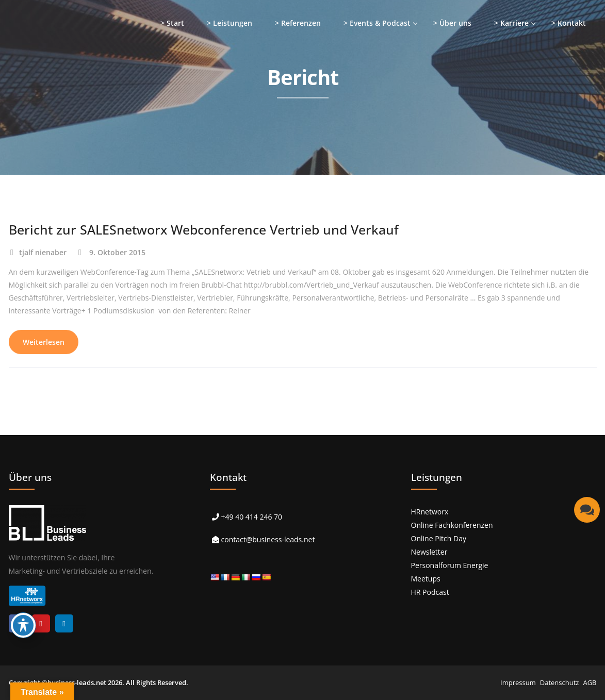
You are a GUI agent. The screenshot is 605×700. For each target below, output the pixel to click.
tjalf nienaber (43, 252)
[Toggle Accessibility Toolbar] (23, 625)
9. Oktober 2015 (117, 252)
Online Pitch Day (439, 538)
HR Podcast (430, 592)
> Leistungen (230, 23)
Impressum (518, 682)
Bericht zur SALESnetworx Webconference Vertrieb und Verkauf (204, 229)
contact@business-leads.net (268, 539)
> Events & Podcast (377, 23)
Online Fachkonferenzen (452, 525)
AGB (590, 682)
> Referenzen (298, 23)
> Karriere (511, 23)
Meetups (426, 579)
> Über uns (452, 23)
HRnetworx (430, 512)
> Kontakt (569, 23)
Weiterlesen (44, 342)
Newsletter (429, 552)
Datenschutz (560, 682)
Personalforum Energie (450, 565)
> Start (172, 23)
